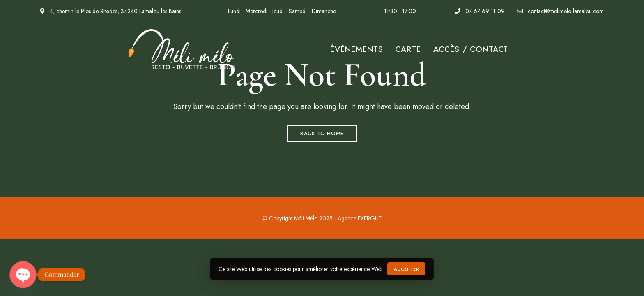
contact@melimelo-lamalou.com (560, 11)
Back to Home (322, 133)
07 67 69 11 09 (480, 11)
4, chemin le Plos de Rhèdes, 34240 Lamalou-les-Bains (111, 11)
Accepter (406, 269)
